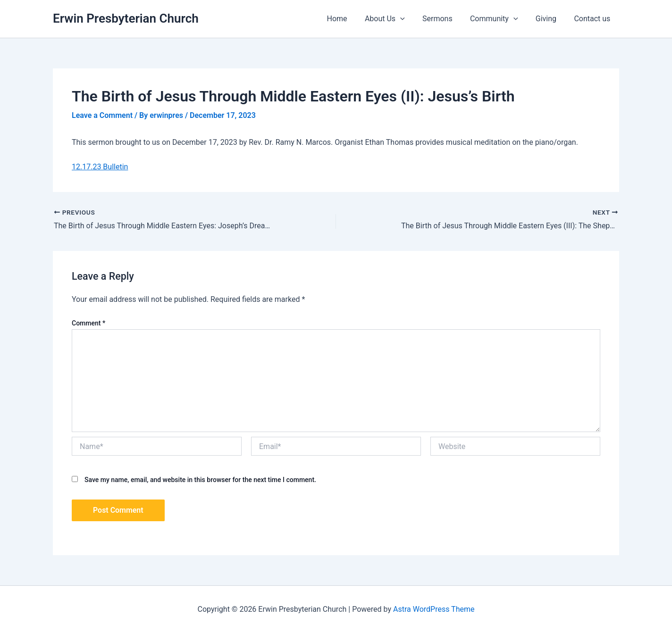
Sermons (446, 19)
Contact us (593, 19)
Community (500, 19)
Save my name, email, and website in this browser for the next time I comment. (200, 480)
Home (351, 19)
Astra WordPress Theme (434, 609)
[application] (412, 19)
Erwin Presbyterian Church (126, 18)
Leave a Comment (102, 115)
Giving (550, 19)
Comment (88, 323)
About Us (396, 19)
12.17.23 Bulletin (100, 167)
